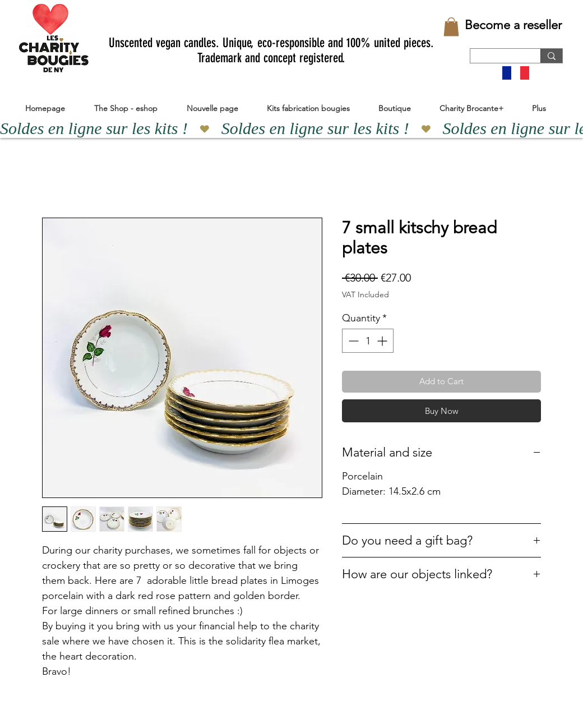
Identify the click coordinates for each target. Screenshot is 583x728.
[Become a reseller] (513, 25)
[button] (451, 27)
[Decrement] (352, 341)
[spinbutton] (368, 341)
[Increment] (383, 341)
